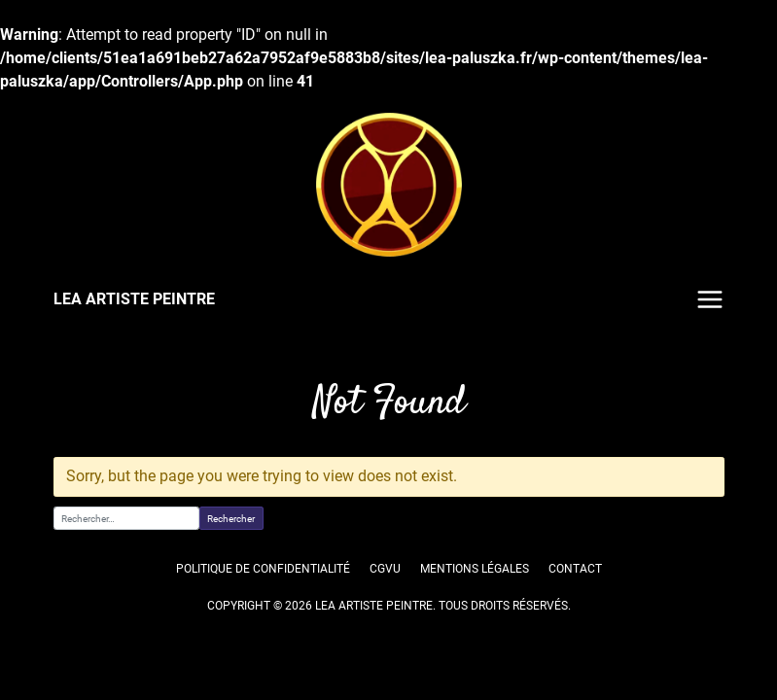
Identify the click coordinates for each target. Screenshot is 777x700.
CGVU (385, 569)
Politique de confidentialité (263, 569)
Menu (710, 299)
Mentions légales (474, 569)
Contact (575, 569)
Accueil (72, 361)
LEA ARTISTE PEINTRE (133, 299)
